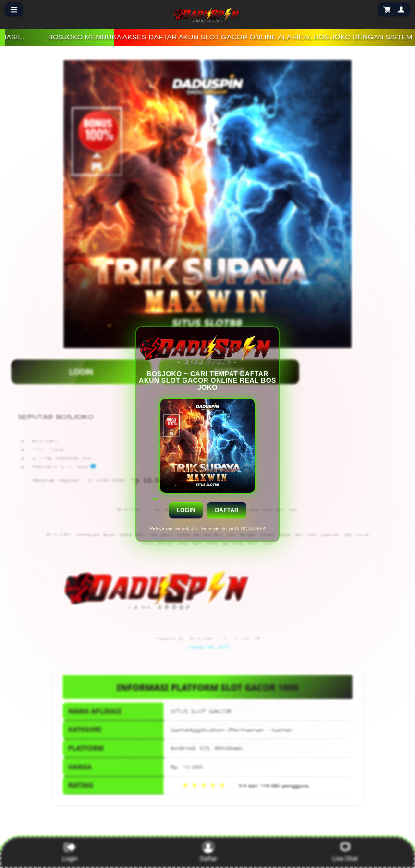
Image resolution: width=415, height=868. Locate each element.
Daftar (226, 510)
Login (186, 510)
